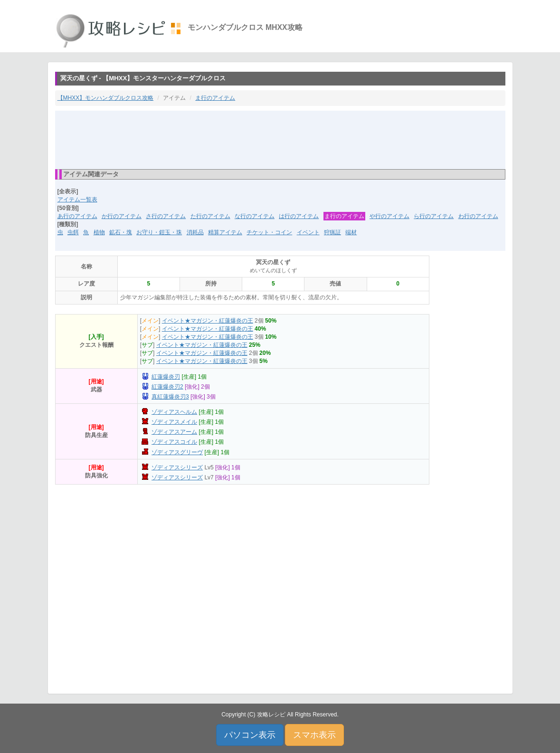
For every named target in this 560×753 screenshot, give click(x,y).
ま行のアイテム (215, 98)
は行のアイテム (299, 216)
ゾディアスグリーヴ (177, 452)
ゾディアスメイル (174, 422)
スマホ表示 (314, 735)
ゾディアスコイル (174, 442)
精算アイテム (225, 232)
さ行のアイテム (166, 216)
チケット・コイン (269, 232)
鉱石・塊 (121, 232)
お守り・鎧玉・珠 (159, 232)
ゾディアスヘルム (174, 412)
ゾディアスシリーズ (177, 467)
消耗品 (195, 232)
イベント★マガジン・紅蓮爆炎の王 (208, 321)
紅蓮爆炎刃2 (167, 387)
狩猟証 (332, 232)
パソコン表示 (250, 735)
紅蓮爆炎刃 (166, 377)
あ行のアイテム (77, 216)
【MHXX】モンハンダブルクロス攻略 (106, 98)
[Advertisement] (280, 139)
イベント (308, 232)
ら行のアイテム (434, 216)
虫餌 (73, 232)
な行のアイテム (255, 216)
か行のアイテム (122, 216)
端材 (351, 232)
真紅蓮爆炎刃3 (170, 397)
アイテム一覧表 (77, 200)
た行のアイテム (210, 216)
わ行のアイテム (478, 216)
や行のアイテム (389, 216)
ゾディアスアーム (174, 432)
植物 (99, 232)
